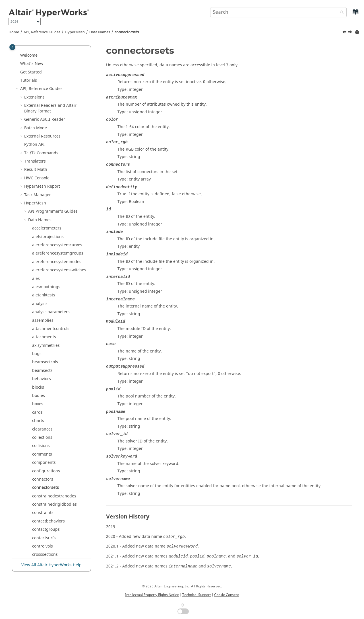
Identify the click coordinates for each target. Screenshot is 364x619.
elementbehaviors (49, 302)
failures (39, 361)
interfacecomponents (52, 486)
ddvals (38, 210)
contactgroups (46, 160)
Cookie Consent (227, 595)
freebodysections (48, 394)
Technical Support (197, 595)
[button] (30, 51)
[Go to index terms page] (349, 15)
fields (37, 377)
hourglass (42, 461)
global (38, 436)
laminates (42, 528)
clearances (42, 60)
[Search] (340, 13)
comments (42, 85)
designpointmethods (52, 227)
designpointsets (47, 244)
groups (39, 445)
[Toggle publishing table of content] (12, 47)
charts (38, 51)
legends (40, 537)
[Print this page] (357, 32)
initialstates (43, 512)
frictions (40, 419)
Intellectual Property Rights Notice (152, 595)
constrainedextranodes (54, 127)
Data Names (100, 32)
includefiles (43, 470)
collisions (41, 76)
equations (42, 344)
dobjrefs (40, 277)
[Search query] (278, 12)
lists (36, 553)
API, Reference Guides (42, 32)
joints (37, 520)
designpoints (45, 235)
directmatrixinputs (50, 269)
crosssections (45, 185)
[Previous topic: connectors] (345, 33)
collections (42, 68)
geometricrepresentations (57, 428)
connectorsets (127, 32)
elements (41, 319)
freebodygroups (47, 386)
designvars (43, 252)
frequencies (44, 403)
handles (40, 453)
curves (38, 193)
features (40, 369)
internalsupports (48, 503)
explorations (44, 352)
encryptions (43, 327)
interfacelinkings (48, 495)
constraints (43, 143)
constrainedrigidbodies (54, 135)
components (44, 93)
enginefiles (43, 336)
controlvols (43, 177)
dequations (43, 219)
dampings (42, 202)
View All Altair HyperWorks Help (51, 565)
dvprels (39, 294)
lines (37, 545)
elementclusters (47, 310)
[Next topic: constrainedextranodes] (351, 33)
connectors (43, 110)
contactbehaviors (48, 152)
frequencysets (46, 411)
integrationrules (48, 478)
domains (40, 285)
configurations (46, 102)
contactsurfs (44, 168)
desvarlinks (43, 260)
